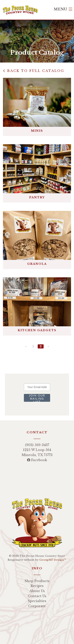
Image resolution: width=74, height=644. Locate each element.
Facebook (37, 460)
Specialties (37, 601)
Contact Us (37, 596)
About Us (37, 591)
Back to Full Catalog (34, 71)
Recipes (37, 586)
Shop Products (37, 581)
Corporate (37, 606)
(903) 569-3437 (37, 445)
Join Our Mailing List (37, 398)
